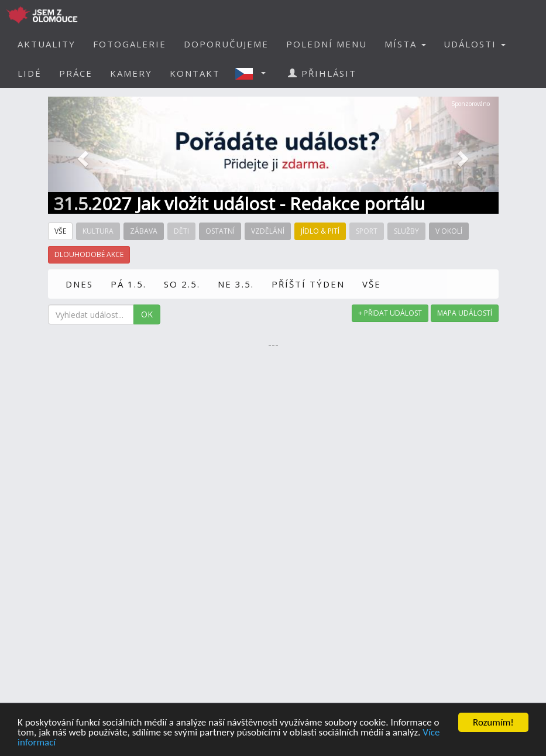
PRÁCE (76, 73)
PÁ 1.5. (128, 284)
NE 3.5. (236, 284)
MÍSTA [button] (405, 44)
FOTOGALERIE (130, 44)
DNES (79, 284)
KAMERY (131, 73)
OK (147, 314)
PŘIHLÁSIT (322, 73)
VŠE (372, 284)
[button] (254, 73)
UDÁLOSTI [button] (475, 44)
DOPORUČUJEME (226, 44)
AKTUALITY (47, 44)
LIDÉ (30, 73)
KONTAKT (195, 73)
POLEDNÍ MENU (327, 44)
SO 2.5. (182, 284)
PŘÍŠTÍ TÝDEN (308, 284)
